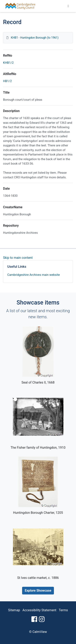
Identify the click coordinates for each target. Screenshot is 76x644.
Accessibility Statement (39, 610)
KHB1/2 (8, 63)
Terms (63, 610)
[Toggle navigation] (68, 6)
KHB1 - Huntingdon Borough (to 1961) (35, 38)
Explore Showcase (38, 591)
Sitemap (14, 610)
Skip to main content (18, 258)
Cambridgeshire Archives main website (34, 275)
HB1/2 (7, 81)
